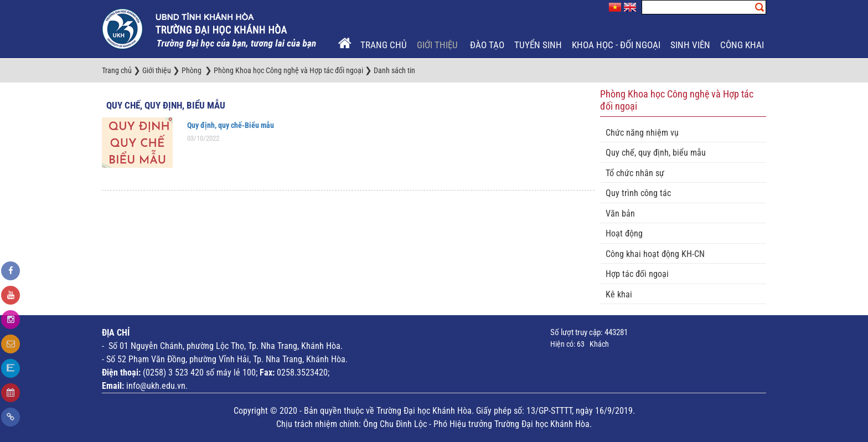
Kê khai (619, 294)
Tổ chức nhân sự (635, 173)
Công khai (742, 45)
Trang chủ (384, 45)
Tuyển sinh (538, 45)
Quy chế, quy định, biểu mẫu (166, 105)
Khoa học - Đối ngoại (616, 45)
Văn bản (620, 214)
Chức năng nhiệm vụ (642, 133)
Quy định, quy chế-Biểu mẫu (231, 125)
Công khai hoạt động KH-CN (655, 254)
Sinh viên (690, 45)
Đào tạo (487, 45)
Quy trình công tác (638, 193)
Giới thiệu (438, 45)
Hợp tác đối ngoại (637, 274)
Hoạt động (624, 233)
